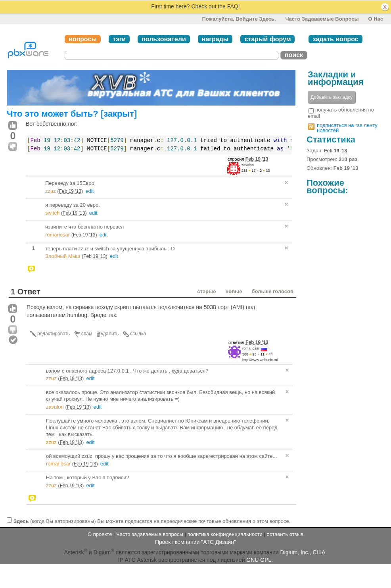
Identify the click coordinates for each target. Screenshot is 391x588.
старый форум (267, 39)
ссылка (138, 334)
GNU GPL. (260, 560)
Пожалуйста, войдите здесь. (239, 19)
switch (52, 213)
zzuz (51, 191)
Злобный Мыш (63, 256)
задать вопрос (335, 39)
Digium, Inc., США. (304, 552)
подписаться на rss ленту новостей (347, 128)
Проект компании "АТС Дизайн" (195, 542)
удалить (110, 334)
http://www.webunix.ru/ (260, 360)
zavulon (248, 165)
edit (89, 191)
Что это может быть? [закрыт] (72, 114)
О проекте (100, 534)
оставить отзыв (285, 534)
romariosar (57, 235)
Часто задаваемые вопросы (322, 19)
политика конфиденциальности (225, 534)
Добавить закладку (332, 97)
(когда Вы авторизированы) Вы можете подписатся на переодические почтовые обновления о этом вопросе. (152, 521)
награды (215, 39)
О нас (376, 19)
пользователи (164, 39)
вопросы (83, 39)
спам (87, 334)
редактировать (54, 334)
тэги (119, 39)
